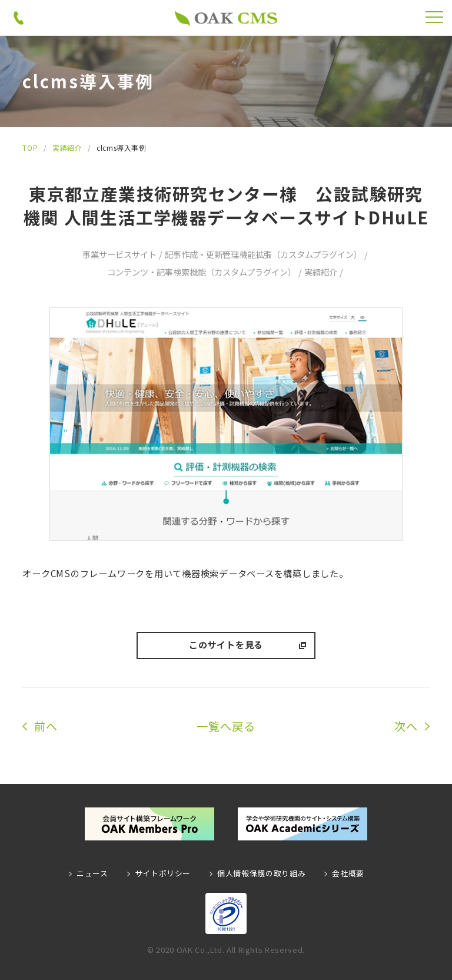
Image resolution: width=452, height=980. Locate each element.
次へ (406, 726)
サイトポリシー (163, 873)
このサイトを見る (226, 644)
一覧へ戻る (226, 726)
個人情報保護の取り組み (261, 873)
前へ (46, 726)
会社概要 (348, 873)
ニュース (92, 873)
